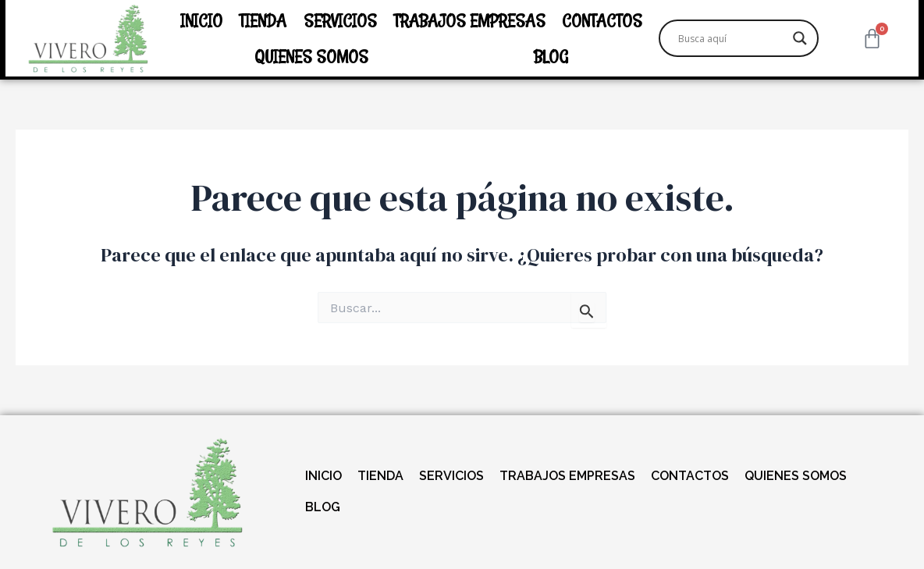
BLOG (551, 56)
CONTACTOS (602, 20)
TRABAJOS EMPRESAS (469, 20)
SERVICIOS (340, 20)
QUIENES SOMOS (311, 56)
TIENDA (263, 20)
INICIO (201, 20)
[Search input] (732, 38)
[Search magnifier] (800, 38)
